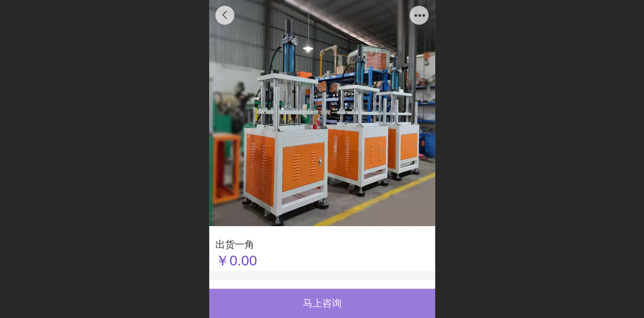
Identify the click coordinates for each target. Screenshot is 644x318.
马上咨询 (322, 303)
